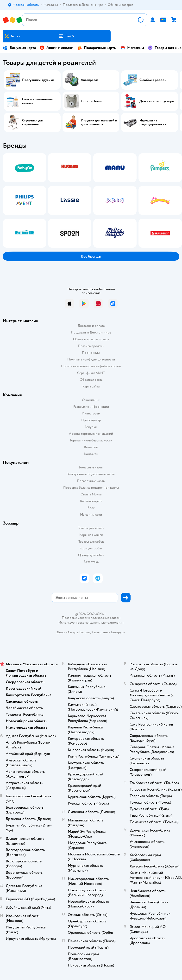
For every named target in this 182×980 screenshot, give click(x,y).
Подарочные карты (97, 48)
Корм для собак (91, 548)
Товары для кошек (91, 528)
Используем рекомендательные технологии (91, 623)
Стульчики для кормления (33, 122)
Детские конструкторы (157, 101)
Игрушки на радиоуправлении (153, 122)
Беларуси (118, 632)
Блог (91, 508)
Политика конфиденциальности (91, 359)
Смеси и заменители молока (37, 101)
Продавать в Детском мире (91, 332)
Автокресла (90, 80)
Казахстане (100, 632)
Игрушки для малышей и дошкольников (99, 122)
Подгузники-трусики (38, 80)
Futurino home (91, 101)
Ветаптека (91, 562)
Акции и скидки (56, 48)
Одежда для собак (91, 555)
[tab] (23, 200)
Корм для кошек (91, 535)
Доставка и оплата (91, 326)
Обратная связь (91, 380)
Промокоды (91, 353)
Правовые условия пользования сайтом (91, 618)
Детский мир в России (73, 632)
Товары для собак (91, 542)
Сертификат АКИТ (91, 373)
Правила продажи (91, 346)
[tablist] (91, 200)
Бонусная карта (19, 48)
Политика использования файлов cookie (91, 366)
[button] (66, 36)
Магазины (132, 48)
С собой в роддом (153, 80)
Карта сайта (91, 386)
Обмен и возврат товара (91, 339)
